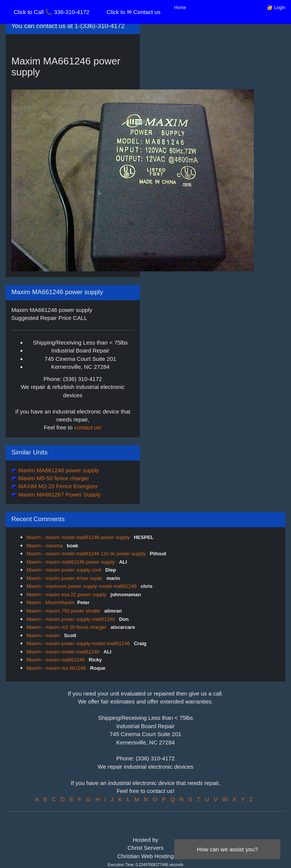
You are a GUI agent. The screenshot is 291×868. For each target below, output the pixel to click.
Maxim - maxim (44, 635)
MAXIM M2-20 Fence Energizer (57, 486)
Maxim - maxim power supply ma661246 (71, 619)
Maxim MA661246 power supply (58, 470)
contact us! (88, 427)
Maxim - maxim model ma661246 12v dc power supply (87, 554)
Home (180, 8)
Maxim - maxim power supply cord (65, 570)
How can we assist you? (228, 849)
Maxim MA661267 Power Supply (59, 494)
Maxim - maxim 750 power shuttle (64, 611)
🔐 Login (276, 8)
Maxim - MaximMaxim (50, 602)
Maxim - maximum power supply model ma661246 (82, 586)
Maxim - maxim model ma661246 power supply (79, 537)
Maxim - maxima (45, 546)
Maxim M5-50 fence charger (53, 478)
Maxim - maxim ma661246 (56, 660)
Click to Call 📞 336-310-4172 (52, 12)
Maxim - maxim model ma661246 (64, 652)
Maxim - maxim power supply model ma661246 (79, 643)
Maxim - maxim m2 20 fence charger (67, 627)
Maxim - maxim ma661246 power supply (71, 562)
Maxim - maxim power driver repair (65, 578)
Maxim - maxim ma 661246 (57, 668)
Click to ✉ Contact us (133, 12)
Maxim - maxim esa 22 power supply (67, 595)
